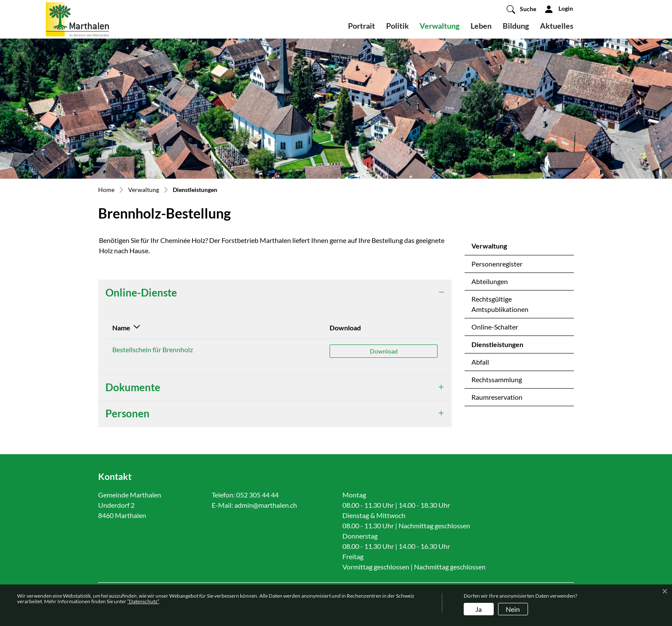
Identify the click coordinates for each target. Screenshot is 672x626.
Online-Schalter (495, 327)
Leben (481, 26)
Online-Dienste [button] (141, 292)
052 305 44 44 (257, 495)
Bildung (516, 26)
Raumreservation (497, 397)
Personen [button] (127, 413)
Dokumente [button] (133, 387)
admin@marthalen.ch (266, 505)
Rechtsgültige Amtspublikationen (500, 304)
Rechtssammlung (497, 379)
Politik (397, 26)
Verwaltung (439, 26)
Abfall (480, 362)
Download (345, 328)
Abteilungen (490, 281)
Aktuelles (557, 26)
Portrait (361, 26)
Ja (478, 609)
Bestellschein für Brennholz (153, 349)
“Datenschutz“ (143, 601)
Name (121, 328)
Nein (513, 609)
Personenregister (497, 264)
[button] (521, 9)
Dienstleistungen (497, 347)
